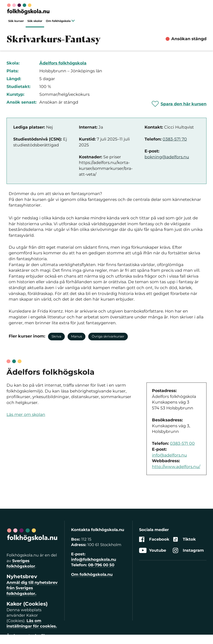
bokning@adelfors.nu (167, 157)
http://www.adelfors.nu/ (176, 467)
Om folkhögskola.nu (92, 574)
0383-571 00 (182, 443)
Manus (77, 336)
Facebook (154, 539)
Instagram (188, 550)
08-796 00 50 (101, 565)
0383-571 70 (175, 139)
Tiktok (184, 539)
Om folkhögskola (60, 21)
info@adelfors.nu (169, 455)
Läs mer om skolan (26, 415)
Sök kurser (16, 21)
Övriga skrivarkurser (108, 336)
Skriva (56, 336)
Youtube (153, 550)
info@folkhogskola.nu (94, 560)
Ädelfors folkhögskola (63, 63)
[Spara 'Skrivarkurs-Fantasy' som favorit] (179, 104)
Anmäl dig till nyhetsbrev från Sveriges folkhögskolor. (32, 588)
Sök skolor (35, 21)
